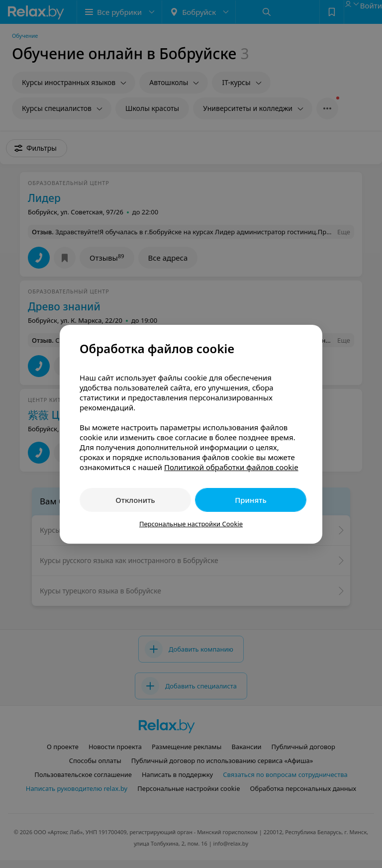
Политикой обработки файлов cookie (231, 467)
